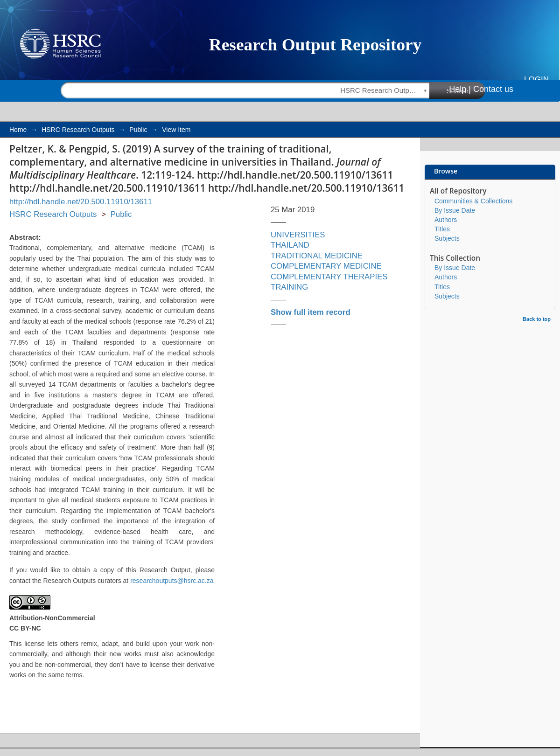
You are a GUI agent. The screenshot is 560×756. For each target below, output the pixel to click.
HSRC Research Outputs (78, 130)
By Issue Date (455, 210)
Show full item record (311, 312)
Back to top (537, 319)
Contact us (493, 89)
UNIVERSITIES (298, 235)
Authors (446, 220)
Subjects (447, 238)
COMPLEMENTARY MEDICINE (326, 266)
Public (138, 130)
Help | (460, 89)
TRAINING (289, 287)
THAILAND (290, 245)
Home (18, 130)
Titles (442, 229)
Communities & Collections (473, 201)
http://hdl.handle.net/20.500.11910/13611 (81, 202)
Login (536, 80)
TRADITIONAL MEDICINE (317, 256)
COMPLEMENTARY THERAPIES (329, 277)
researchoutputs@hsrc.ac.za (172, 581)
